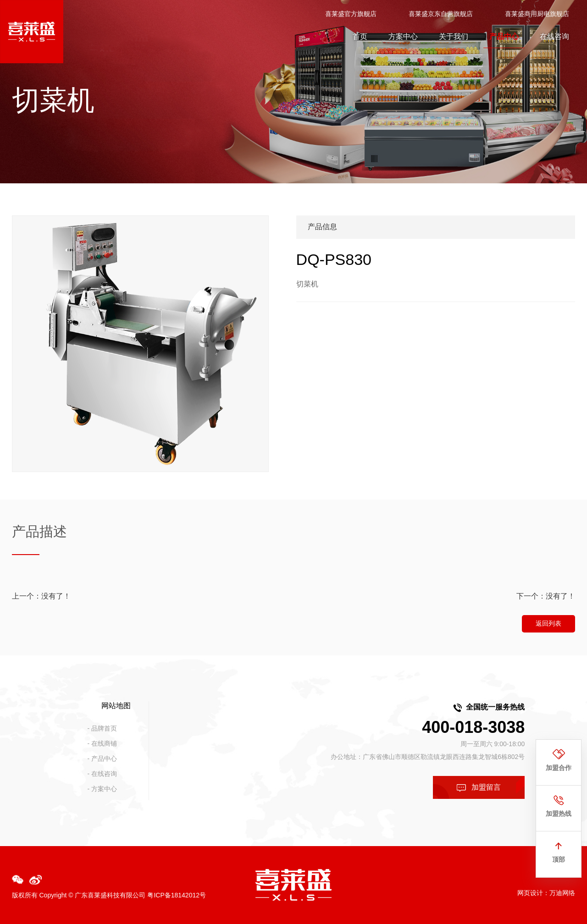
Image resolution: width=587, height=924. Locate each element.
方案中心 (403, 36)
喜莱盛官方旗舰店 (351, 14)
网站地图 (116, 706)
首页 (360, 36)
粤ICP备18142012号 (177, 895)
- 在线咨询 (102, 774)
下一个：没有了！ (546, 596)
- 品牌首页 (102, 728)
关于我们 (454, 36)
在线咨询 (554, 36)
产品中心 (504, 36)
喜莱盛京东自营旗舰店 (441, 14)
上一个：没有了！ (41, 596)
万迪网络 (562, 893)
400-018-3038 (473, 727)
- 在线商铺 (102, 743)
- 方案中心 (102, 789)
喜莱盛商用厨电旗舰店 (537, 14)
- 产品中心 (102, 759)
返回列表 (548, 623)
